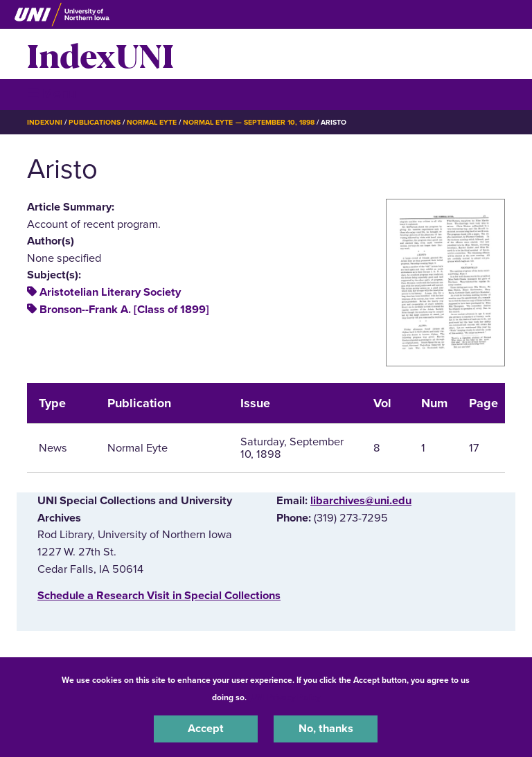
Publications (94, 122)
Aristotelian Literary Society (110, 292)
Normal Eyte (152, 122)
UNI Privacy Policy (285, 697)
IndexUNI (100, 54)
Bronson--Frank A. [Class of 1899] (124, 310)
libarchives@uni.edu (361, 501)
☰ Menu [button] (52, 94)
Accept (206, 729)
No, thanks (326, 729)
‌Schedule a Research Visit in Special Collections (159, 596)
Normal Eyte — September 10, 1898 (249, 122)
